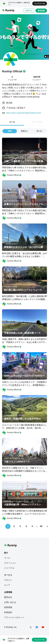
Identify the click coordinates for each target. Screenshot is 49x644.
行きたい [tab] (24, 131)
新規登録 (41, 11)
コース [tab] (12, 122)
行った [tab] (39, 131)
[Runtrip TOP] (8, 11)
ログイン (29, 11)
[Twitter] (31, 627)
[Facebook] (37, 627)
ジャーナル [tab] (37, 122)
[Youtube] (43, 627)
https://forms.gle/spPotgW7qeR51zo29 (23, 113)
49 (41, 526)
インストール (40, 4)
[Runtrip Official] (12, 175)
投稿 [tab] (10, 131)
